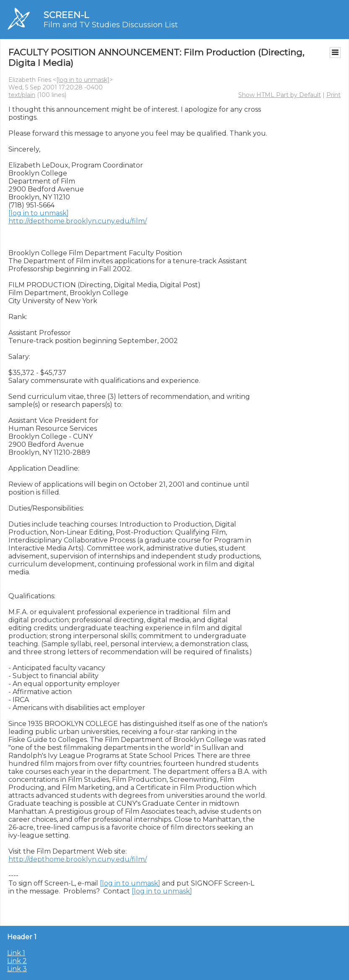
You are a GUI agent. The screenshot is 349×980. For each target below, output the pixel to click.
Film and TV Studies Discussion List (111, 25)
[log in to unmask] (83, 80)
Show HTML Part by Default (280, 95)
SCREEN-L (66, 15)
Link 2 (17, 961)
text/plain (22, 95)
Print (333, 95)
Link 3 (17, 969)
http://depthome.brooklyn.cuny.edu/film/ (78, 221)
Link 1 (16, 953)
